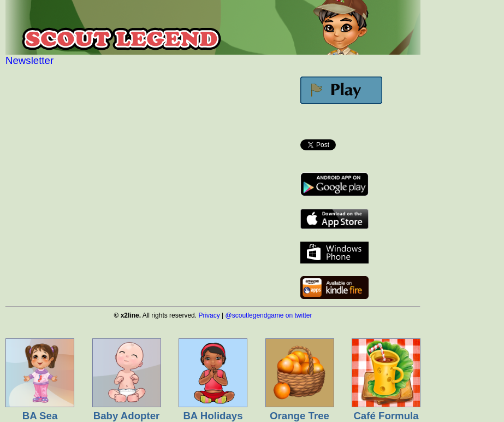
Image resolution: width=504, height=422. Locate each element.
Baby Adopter (127, 416)
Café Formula (386, 416)
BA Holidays (213, 416)
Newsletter (29, 60)
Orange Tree (300, 416)
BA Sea (40, 416)
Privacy (209, 315)
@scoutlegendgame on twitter (269, 315)
